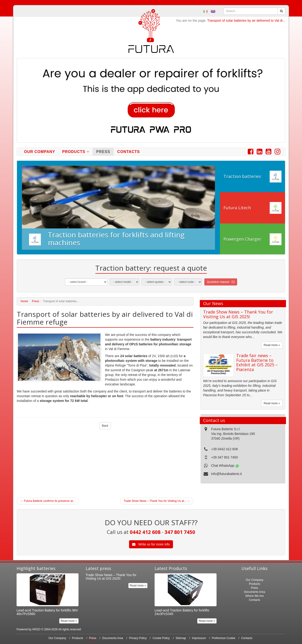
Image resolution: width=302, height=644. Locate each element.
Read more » (272, 345)
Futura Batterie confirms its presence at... (48, 501)
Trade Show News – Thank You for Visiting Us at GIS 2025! (238, 314)
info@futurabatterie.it (226, 474)
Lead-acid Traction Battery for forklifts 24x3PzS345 (182, 612)
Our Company (40, 152)
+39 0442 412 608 (224, 449)
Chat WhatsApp (225, 466)
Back (105, 426)
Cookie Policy (161, 638)
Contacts (129, 152)
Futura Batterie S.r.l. (226, 429)
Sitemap (181, 638)
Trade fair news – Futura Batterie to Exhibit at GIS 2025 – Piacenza (257, 362)
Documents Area (254, 592)
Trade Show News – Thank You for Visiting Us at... (157, 501)
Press (103, 152)
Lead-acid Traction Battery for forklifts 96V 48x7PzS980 (47, 612)
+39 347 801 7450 (224, 457)
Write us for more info (151, 544)
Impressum (199, 638)
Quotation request (221, 282)
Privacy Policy (138, 638)
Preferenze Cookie (224, 638)
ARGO (36, 629)
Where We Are (255, 596)
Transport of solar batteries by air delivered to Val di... (246, 21)
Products (76, 152)
